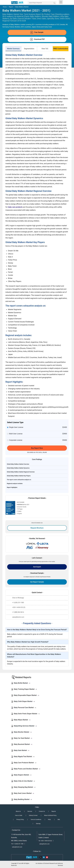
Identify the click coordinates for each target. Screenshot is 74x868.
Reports (54, 811)
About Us (18, 811)
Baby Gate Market (22, 750)
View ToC (45, 49)
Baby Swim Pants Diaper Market (27, 714)
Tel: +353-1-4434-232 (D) (45, 841)
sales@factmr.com (17, 847)
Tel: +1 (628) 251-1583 (17, 844)
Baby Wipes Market (22, 720)
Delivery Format (33, 815)
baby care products (15, 207)
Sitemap (38, 824)
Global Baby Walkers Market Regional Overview (21, 472)
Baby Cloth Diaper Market (24, 701)
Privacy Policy (20, 820)
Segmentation (29, 49)
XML (59, 820)
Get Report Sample (37, 582)
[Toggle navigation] (61, 2)
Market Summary (13, 49)
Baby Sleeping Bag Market (25, 787)
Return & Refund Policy (50, 815)
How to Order (19, 815)
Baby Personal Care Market (25, 708)
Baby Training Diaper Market (25, 689)
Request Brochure (37, 528)
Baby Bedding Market (23, 799)
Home (5, 7)
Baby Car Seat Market (23, 738)
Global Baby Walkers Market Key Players (19, 476)
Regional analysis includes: (15, 483)
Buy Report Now (37, 448)
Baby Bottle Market (22, 683)
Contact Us (42, 811)
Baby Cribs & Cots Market (24, 781)
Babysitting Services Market (25, 726)
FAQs (49, 820)
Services (30, 811)
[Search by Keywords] (42, 3)
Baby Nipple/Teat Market (24, 757)
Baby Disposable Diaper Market (27, 695)
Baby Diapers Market (23, 775)
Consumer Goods (22, 507)
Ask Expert (37, 567)
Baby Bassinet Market (23, 744)
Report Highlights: (12, 487)
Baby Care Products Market (25, 763)
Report (11, 7)
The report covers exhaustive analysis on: (19, 480)
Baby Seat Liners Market (24, 793)
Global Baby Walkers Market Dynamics (18, 468)
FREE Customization (61, 49)
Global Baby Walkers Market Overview (18, 464)
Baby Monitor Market (23, 732)
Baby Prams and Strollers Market (27, 769)
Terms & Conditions (36, 820)
